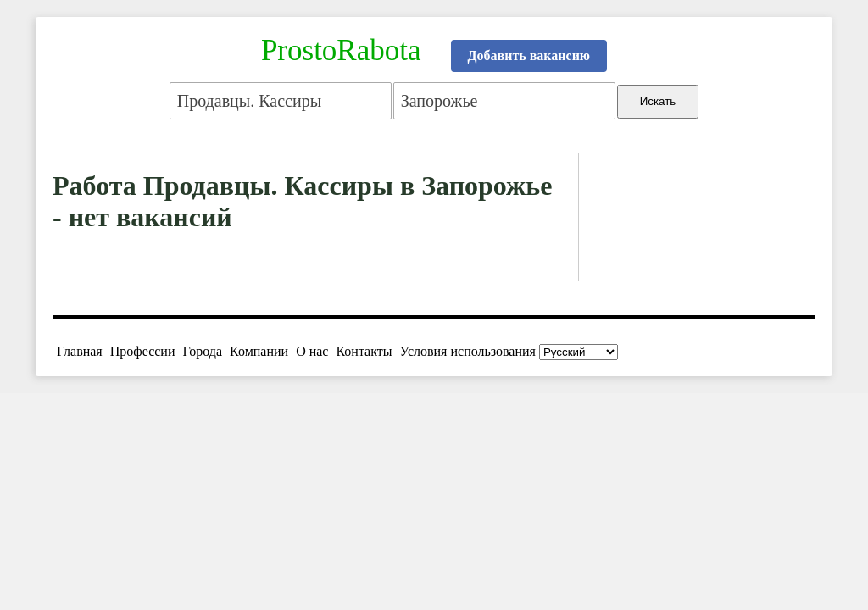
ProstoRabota (341, 50)
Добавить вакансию (529, 55)
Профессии (143, 351)
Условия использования (468, 351)
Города (202, 351)
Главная (80, 351)
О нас (312, 351)
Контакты (364, 351)
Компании (259, 351)
